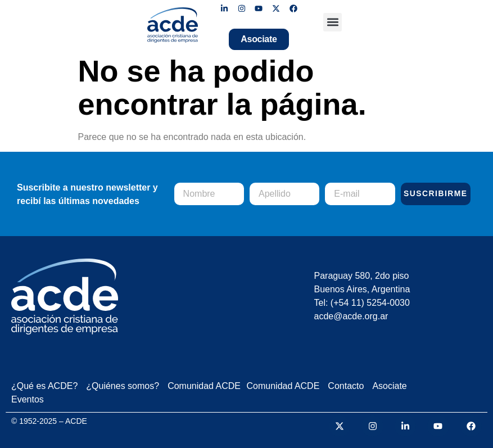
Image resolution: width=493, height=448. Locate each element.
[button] (333, 22)
